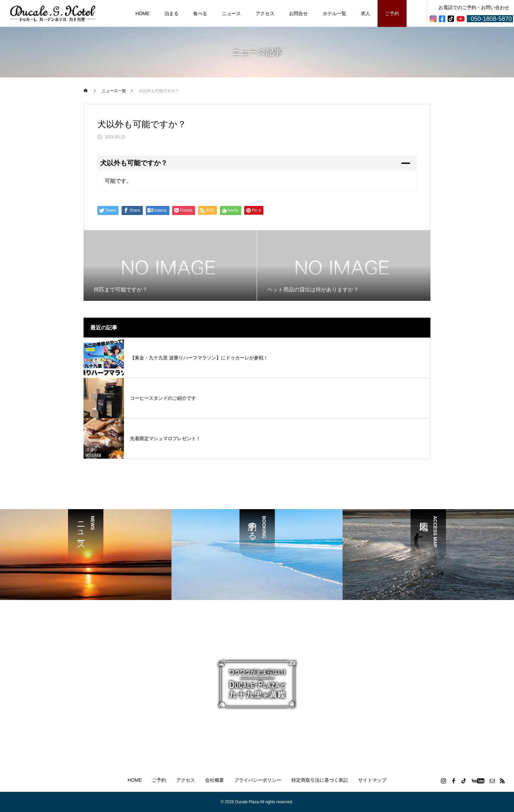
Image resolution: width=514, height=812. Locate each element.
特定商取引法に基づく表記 (320, 780)
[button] (257, 163)
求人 (365, 13)
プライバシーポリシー (258, 780)
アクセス (265, 13)
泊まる (171, 13)
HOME (142, 13)
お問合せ (298, 13)
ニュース (231, 13)
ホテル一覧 (334, 13)
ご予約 (392, 13)
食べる (200, 13)
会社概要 (215, 780)
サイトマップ (372, 780)
